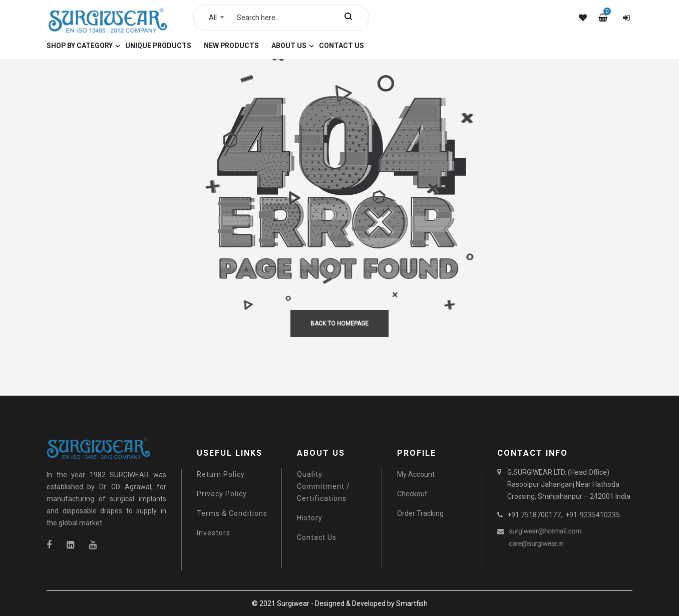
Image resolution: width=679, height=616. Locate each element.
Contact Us (317, 537)
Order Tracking (420, 513)
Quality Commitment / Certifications (323, 486)
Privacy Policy (222, 494)
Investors (214, 533)
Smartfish (412, 603)
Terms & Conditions (232, 513)
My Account (416, 474)
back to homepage (339, 324)
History (310, 518)
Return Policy (221, 474)
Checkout (412, 494)
